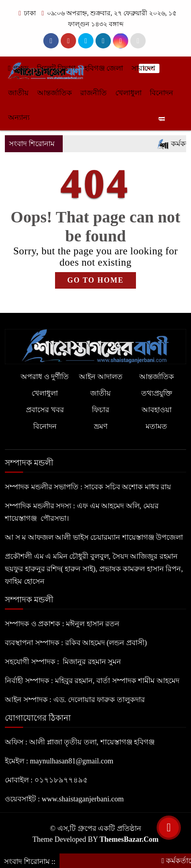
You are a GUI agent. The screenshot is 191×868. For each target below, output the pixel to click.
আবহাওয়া (157, 410)
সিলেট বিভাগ (56, 68)
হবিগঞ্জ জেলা (104, 68)
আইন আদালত (101, 377)
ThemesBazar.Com (129, 839)
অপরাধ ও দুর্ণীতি (45, 377)
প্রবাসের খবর (45, 410)
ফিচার (101, 410)
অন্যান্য (19, 117)
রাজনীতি (93, 93)
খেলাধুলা (128, 93)
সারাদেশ (143, 68)
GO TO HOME (95, 280)
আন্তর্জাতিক (55, 93)
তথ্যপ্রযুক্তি (157, 393)
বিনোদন (161, 93)
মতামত (156, 426)
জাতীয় (18, 93)
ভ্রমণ (101, 426)
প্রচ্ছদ (18, 68)
